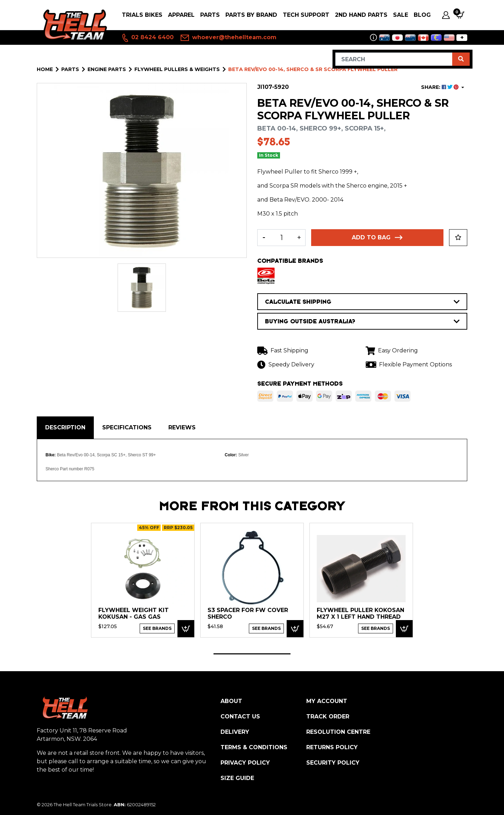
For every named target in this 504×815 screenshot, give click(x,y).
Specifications (127, 427)
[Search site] (461, 59)
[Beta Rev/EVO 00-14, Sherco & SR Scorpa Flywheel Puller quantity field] (281, 238)
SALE (401, 15)
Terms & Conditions (254, 747)
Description (65, 427)
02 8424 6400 (147, 38)
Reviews (182, 427)
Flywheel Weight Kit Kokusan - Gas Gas (134, 614)
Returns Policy (332, 747)
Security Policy (333, 763)
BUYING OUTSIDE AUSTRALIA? (362, 321)
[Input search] (394, 59)
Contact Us (240, 716)
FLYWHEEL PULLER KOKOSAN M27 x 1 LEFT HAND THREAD (360, 614)
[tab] (65, 428)
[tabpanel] (143, 580)
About (231, 701)
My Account (327, 701)
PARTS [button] (210, 15)
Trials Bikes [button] (142, 15)
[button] (458, 238)
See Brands (157, 628)
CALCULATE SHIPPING (362, 302)
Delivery (235, 732)
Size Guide (237, 778)
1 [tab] (252, 654)
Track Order (328, 716)
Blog (422, 15)
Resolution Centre (338, 732)
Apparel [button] (181, 15)
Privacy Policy (245, 763)
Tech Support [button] (306, 15)
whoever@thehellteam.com (229, 38)
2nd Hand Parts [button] (361, 15)
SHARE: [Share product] (440, 87)
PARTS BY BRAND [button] (251, 15)
